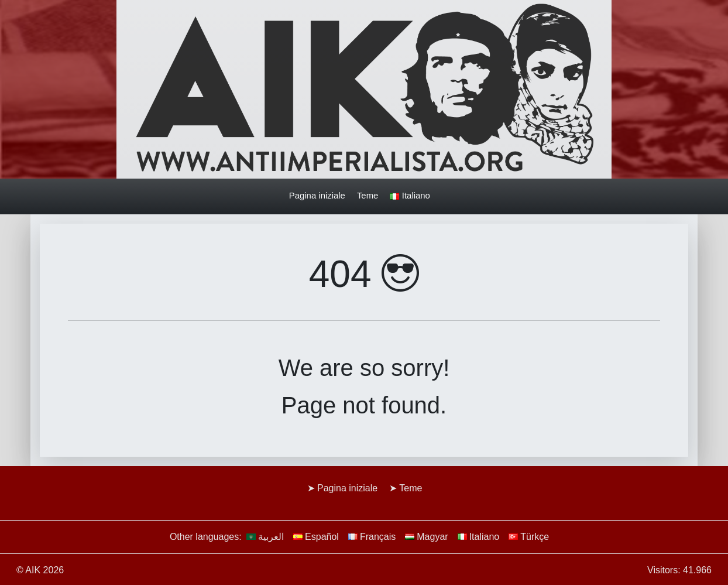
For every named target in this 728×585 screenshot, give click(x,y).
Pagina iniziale (317, 195)
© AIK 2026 (40, 570)
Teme (368, 195)
